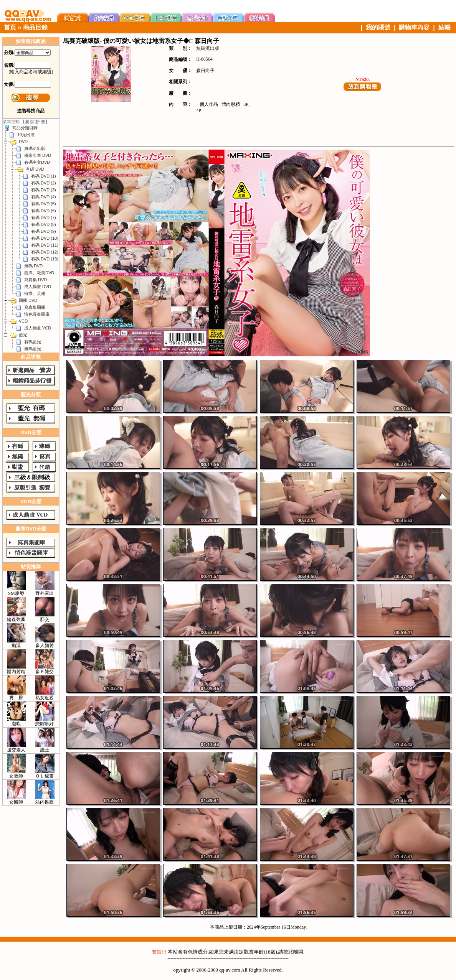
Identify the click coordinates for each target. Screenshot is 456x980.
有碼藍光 (33, 342)
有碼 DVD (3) (44, 190)
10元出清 (26, 135)
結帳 (444, 27)
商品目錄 (35, 27)
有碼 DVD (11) (45, 245)
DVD (23, 142)
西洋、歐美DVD (39, 273)
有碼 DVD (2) (44, 183)
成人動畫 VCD (38, 328)
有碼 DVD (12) (45, 252)
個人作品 (209, 104)
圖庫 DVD (28, 300)
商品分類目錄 (25, 128)
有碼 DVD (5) (44, 204)
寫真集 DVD (36, 280)
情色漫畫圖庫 (37, 314)
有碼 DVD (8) (44, 224)
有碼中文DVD (37, 162)
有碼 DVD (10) (45, 238)
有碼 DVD (35, 169)
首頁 (10, 27)
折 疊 (40, 122)
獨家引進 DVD (38, 155)
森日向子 (205, 71)
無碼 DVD (33, 266)
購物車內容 (414, 27)
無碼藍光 (33, 349)
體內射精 (231, 104)
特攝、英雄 (35, 293)
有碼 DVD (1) (44, 176)
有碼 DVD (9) (44, 231)
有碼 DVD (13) (45, 259)
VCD (23, 321)
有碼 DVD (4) (44, 197)
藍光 (23, 335)
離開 (298, 952)
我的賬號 (378, 27)
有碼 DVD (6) (44, 211)
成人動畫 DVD (38, 287)
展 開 (30, 122)
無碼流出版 (35, 148)
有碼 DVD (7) (44, 217)
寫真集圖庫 (35, 307)
